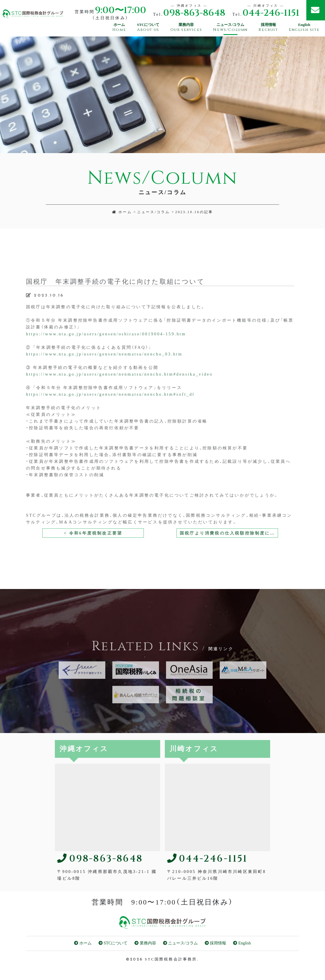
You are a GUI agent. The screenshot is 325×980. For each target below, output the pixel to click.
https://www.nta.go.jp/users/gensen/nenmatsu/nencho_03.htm (104, 373)
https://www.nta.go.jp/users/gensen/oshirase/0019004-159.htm (106, 353)
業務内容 (145, 943)
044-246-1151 (271, 13)
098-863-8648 (194, 13)
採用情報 (216, 943)
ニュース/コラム (154, 212)
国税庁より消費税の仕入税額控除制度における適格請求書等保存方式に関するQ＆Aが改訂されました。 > (229, 552)
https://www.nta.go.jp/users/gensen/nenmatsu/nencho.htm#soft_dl (110, 413)
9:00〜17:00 (120, 11)
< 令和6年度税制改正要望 (93, 552)
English (242, 943)
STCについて (113, 943)
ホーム (122, 212)
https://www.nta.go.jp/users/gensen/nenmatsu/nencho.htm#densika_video (119, 393)
